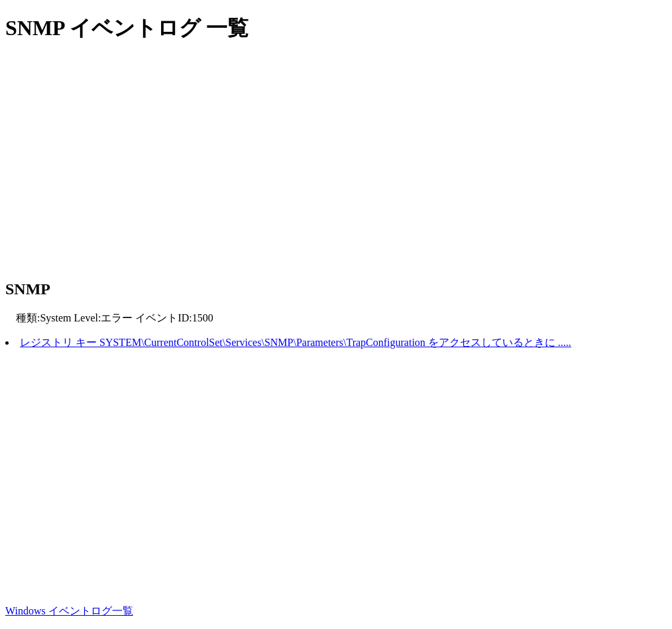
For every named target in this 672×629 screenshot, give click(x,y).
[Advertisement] (336, 162)
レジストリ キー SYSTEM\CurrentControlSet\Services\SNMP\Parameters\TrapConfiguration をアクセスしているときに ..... (296, 342)
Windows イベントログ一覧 (69, 611)
